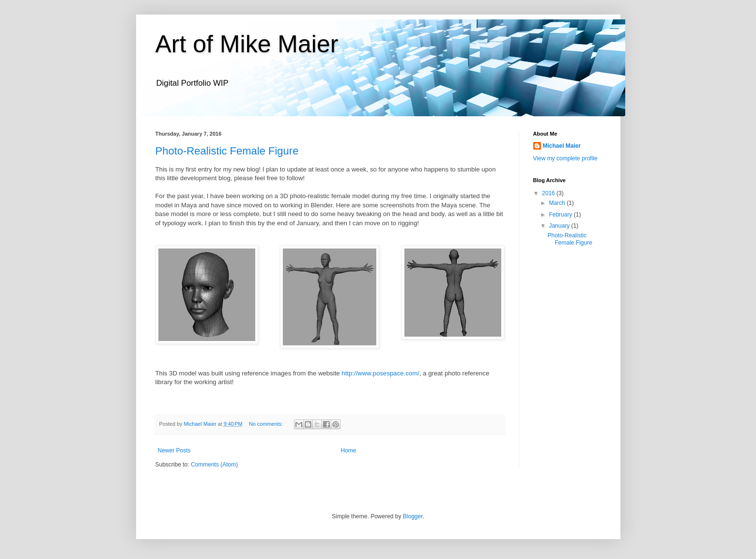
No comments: (267, 424)
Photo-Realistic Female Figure (227, 151)
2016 (549, 193)
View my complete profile (565, 158)
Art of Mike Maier (247, 44)
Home (349, 450)
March (558, 203)
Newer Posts (174, 450)
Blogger (413, 516)
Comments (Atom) (214, 465)
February (561, 215)
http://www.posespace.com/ (380, 373)
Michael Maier (562, 146)
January (560, 226)
